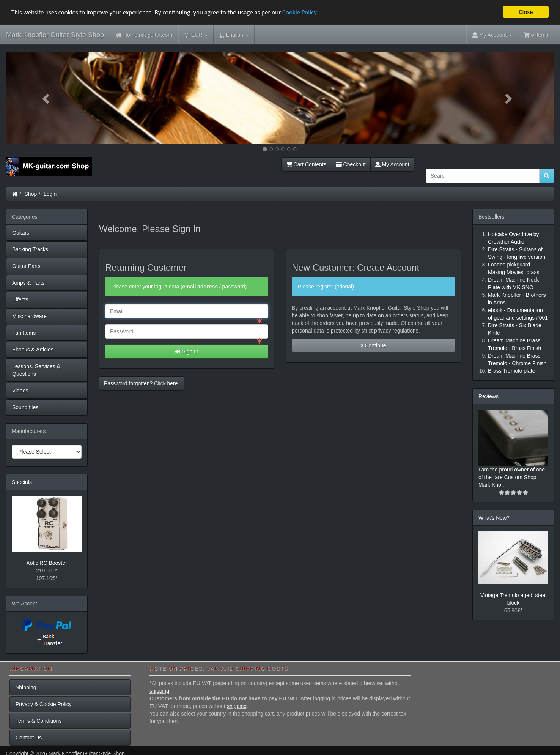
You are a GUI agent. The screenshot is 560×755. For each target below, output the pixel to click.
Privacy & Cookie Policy (44, 704)
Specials (22, 482)
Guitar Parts (26, 266)
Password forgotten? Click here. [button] (142, 383)
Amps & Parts (28, 283)
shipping (159, 691)
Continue (374, 345)
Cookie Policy (300, 12)
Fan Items (24, 333)
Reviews (488, 396)
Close (526, 12)
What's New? (494, 518)
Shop (31, 194)
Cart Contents (306, 164)
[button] (47, 98)
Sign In (186, 351)
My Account (392, 164)
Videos (20, 391)
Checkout (351, 164)
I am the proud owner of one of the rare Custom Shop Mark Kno (512, 477)
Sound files (25, 407)
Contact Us (29, 738)
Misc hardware (29, 316)
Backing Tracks (30, 249)
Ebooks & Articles (33, 350)
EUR (196, 35)
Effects (20, 299)
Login (50, 194)
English (234, 35)
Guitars (21, 233)
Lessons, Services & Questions (36, 370)
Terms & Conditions (39, 721)
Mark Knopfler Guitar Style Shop (55, 35)
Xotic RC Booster (46, 563)
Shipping (26, 687)
